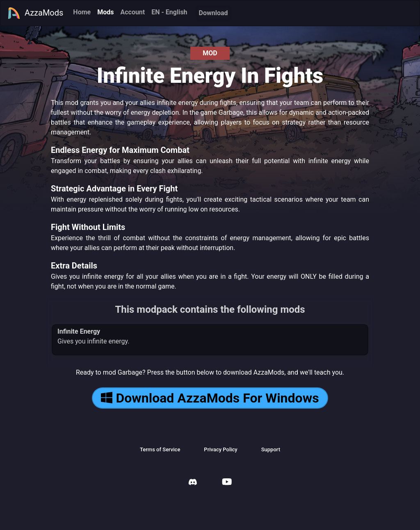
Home (82, 12)
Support (271, 449)
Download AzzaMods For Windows (210, 398)
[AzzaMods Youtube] (227, 483)
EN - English (169, 12)
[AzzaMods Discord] (193, 483)
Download (213, 13)
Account (132, 12)
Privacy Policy (220, 449)
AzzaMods (35, 13)
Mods (105, 12)
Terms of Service (160, 449)
